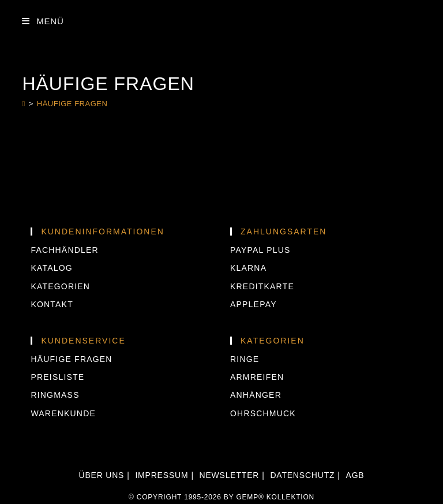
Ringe (245, 359)
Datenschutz (302, 475)
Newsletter (230, 475)
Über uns (102, 475)
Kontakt (52, 304)
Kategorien (60, 286)
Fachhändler (64, 250)
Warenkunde (63, 413)
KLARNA (248, 268)
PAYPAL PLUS (260, 250)
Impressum (162, 475)
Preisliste (57, 377)
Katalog (51, 268)
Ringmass (55, 395)
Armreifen (257, 377)
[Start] (23, 104)
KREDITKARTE (262, 286)
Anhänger (256, 395)
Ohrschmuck (263, 413)
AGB (355, 475)
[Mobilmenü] (43, 21)
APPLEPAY (254, 304)
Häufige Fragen (72, 104)
